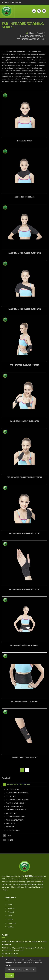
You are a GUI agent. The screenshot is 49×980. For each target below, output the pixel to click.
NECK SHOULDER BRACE (25, 197)
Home (32, 33)
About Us (10, 908)
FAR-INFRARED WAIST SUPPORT (25, 701)
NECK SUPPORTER (24, 141)
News (9, 916)
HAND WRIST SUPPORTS (13, 806)
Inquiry (9, 919)
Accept (10, 975)
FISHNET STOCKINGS (12, 830)
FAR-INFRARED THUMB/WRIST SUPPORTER (25, 477)
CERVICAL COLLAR (11, 789)
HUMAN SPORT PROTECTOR (31, 36)
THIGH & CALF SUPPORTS (14, 820)
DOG (7, 836)
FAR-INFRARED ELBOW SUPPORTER (25, 365)
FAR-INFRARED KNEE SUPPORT (24, 757)
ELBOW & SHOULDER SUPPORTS (16, 793)
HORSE (8, 840)
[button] (34, 11)
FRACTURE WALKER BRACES (15, 803)
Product (40, 33)
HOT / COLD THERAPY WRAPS (15, 810)
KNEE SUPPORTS (11, 813)
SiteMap (10, 927)
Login (5, 2)
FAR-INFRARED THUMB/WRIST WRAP (25, 533)
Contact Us (11, 923)
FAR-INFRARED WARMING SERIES (31, 39)
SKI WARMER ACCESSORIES (15, 817)
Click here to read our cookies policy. (21, 970)
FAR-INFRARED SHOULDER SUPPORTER (25, 253)
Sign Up (16, 2)
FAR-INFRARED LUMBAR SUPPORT (24, 645)
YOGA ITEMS (9, 827)
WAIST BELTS (10, 823)
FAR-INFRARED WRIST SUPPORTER (25, 421)
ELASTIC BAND (10, 796)
